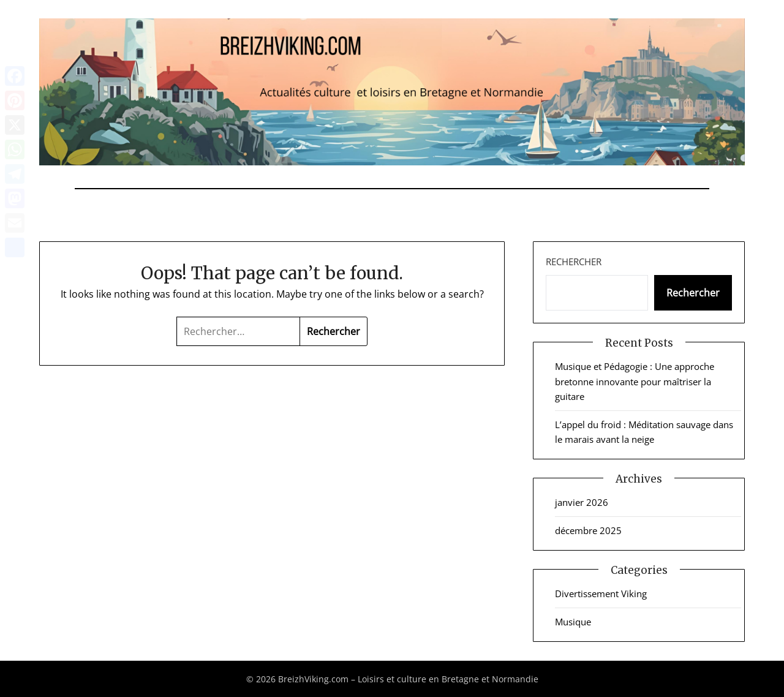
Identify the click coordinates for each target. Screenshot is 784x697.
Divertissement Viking (601, 593)
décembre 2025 (588, 530)
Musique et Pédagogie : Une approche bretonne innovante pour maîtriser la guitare (635, 381)
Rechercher (574, 262)
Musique (573, 622)
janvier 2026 (582, 502)
